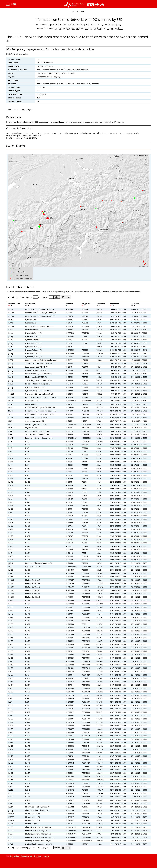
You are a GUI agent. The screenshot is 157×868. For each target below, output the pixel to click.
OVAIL (11, 844)
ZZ (119, 24)
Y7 (110, 24)
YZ (115, 24)
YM (95, 28)
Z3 (104, 28)
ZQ (121, 28)
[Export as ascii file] (69, 297)
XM (82, 28)
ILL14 (10, 377)
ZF (112, 28)
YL (91, 28)
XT (87, 28)
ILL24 (10, 810)
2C (64, 28)
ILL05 (10, 357)
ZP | (117, 28)
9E (82, 24)
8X (78, 24)
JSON (31, 138)
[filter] (11, 306)
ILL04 (10, 336)
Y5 (100, 28)
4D (61, 24)
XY (106, 24)
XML (35, 138)
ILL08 (10, 333)
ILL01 (10, 340)
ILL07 (10, 350)
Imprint (46, 856)
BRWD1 (11, 438)
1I (57, 24)
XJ (102, 24)
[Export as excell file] (63, 297)
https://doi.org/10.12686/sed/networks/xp (24, 135)
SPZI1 (11, 563)
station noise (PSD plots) (20, 110)
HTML (25, 138)
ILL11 (10, 370)
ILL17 (10, 374)
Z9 (108, 28)
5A (65, 24)
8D (70, 24)
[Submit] (57, 297)
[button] (12, 4)
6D (69, 28)
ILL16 (10, 387)
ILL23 (10, 807)
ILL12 (10, 367)
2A (56, 28)
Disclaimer (38, 856)
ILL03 (10, 346)
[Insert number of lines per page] (51, 297)
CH (53, 24)
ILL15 (10, 391)
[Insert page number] (35, 297)
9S (87, 24)
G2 (95, 24)
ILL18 (10, 380)
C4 (91, 24)
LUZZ (10, 567)
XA (73, 28)
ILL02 (10, 343)
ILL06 (10, 353)
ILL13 (10, 363)
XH (77, 28)
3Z (60, 28)
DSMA (11, 401)
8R (74, 24)
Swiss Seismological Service (22, 856)
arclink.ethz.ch (57, 122)
